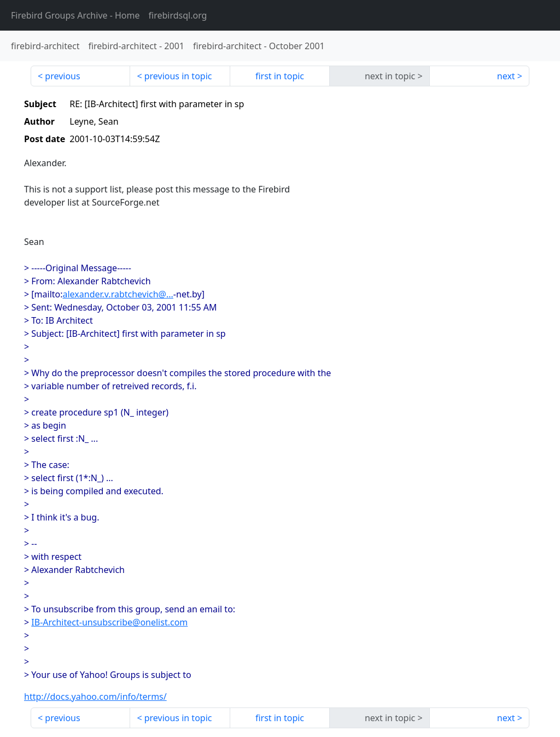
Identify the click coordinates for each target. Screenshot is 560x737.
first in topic (280, 76)
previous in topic (178, 76)
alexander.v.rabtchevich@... (118, 294)
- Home (75, 15)
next (506, 76)
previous (62, 76)
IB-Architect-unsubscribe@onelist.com (109, 622)
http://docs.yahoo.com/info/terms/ (95, 697)
